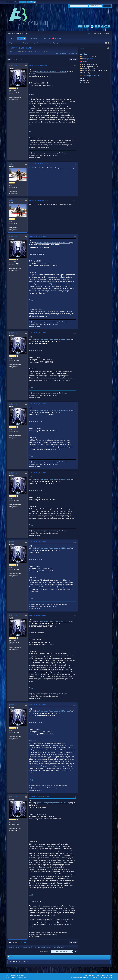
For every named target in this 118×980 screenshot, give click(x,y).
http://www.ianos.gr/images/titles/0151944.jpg (51, 72)
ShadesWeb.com (21, 978)
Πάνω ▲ (110, 975)
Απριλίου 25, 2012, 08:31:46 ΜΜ (38, 200)
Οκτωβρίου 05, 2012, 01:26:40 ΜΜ (39, 797)
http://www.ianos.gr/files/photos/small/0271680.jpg (53, 711)
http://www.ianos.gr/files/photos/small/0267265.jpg (53, 621)
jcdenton (13, 65)
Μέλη (85, 54)
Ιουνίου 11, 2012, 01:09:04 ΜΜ (38, 236)
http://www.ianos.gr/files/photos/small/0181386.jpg (53, 479)
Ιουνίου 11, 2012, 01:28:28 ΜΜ (38, 473)
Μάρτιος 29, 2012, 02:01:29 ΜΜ (38, 65)
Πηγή (31, 300)
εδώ (55, 924)
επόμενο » (73, 53)
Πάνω (10, 942)
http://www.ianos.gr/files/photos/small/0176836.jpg (53, 410)
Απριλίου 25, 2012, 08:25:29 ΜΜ (38, 164)
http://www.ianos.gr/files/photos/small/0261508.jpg (53, 339)
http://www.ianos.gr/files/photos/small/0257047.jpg (53, 803)
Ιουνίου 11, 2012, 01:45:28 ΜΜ (38, 705)
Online (11, 957)
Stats (82, 48)
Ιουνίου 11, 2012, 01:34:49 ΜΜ (38, 615)
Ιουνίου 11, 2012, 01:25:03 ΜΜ (38, 404)
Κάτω (10, 59)
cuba (11, 164)
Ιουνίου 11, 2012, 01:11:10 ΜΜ (38, 333)
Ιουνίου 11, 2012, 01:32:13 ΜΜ (38, 542)
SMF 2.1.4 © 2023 (11, 975)
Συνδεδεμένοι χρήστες (92, 76)
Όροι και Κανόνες (101, 975)
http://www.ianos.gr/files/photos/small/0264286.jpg (53, 548)
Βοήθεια (93, 975)
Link (30, 131)
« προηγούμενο (62, 53)
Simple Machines (22, 975)
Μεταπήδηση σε (45, 952)
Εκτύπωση (74, 59)
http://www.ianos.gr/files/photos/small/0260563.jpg (53, 243)
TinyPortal (87, 975)
